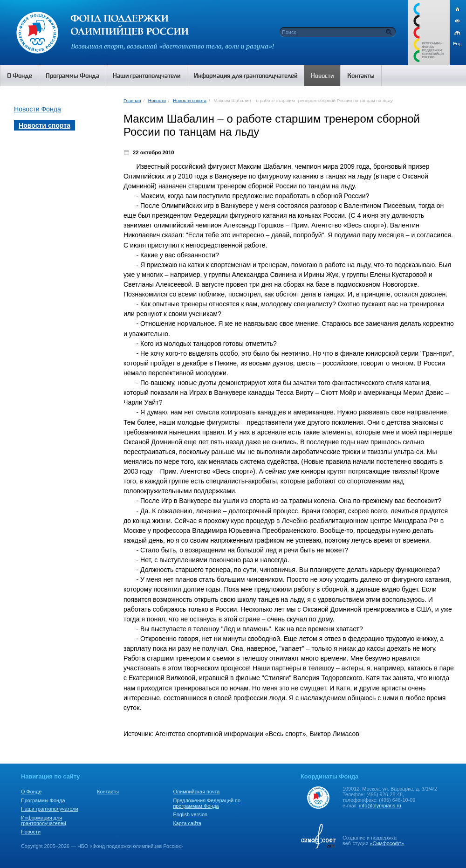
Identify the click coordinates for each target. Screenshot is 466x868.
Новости (157, 100)
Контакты (108, 792)
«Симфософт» (387, 843)
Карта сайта (187, 823)
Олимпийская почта (196, 792)
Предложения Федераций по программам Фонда (207, 803)
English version (190, 814)
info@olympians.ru (380, 806)
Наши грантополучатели (50, 809)
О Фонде (31, 792)
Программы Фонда (43, 800)
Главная (132, 100)
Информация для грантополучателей (44, 820)
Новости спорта (190, 100)
